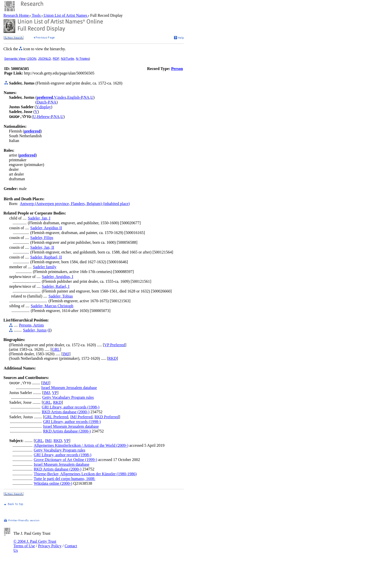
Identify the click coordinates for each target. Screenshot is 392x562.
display (45, 107)
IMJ (66, 354)
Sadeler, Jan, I (39, 218)
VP (54, 393)
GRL (56, 349)
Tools (36, 15)
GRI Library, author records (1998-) (70, 407)
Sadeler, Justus (35, 330)
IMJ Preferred (81, 417)
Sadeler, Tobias (61, 296)
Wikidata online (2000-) (53, 483)
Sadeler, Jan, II (42, 247)
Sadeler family (45, 267)
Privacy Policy (50, 546)
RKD (112, 358)
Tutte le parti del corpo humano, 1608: (64, 479)
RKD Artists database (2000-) (66, 412)
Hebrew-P (45, 117)
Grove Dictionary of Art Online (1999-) (65, 460)
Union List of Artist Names (65, 15)
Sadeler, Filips (42, 238)
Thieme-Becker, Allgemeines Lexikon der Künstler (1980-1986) (85, 474)
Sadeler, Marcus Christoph (52, 306)
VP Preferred (115, 345)
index (62, 97)
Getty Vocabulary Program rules (68, 397)
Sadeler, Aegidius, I (57, 277)
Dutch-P (43, 102)
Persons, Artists (31, 325)
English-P (75, 97)
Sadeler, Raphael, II (46, 257)
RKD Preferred (107, 417)
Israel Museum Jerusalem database (69, 388)
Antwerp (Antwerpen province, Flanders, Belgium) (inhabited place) (75, 204)
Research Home (17, 15)
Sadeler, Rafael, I (55, 286)
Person (177, 69)
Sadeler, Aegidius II (46, 228)
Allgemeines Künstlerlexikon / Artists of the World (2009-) (81, 445)
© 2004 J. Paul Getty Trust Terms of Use (35, 544)
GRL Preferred (56, 417)
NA (86, 97)
